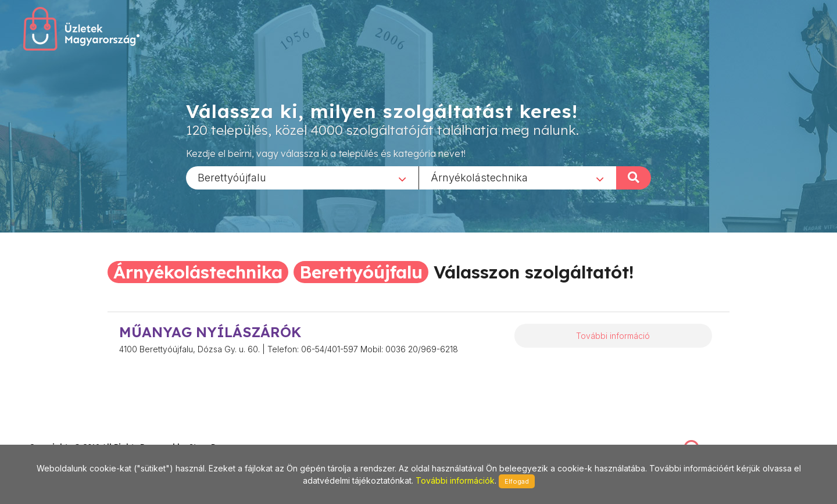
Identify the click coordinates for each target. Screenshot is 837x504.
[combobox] (302, 177)
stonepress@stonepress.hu (76, 435)
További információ (613, 336)
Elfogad (517, 481)
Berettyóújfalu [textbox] (232, 177)
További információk (455, 480)
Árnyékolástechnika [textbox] (479, 177)
